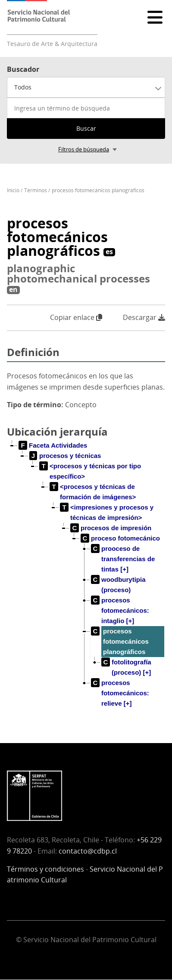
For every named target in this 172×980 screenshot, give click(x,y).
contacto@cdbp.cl (88, 851)
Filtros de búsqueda (84, 149)
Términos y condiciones (45, 869)
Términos (36, 190)
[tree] (86, 581)
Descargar (144, 318)
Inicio (13, 190)
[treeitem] (53, 445)
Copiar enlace (76, 317)
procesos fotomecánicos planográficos (98, 190)
